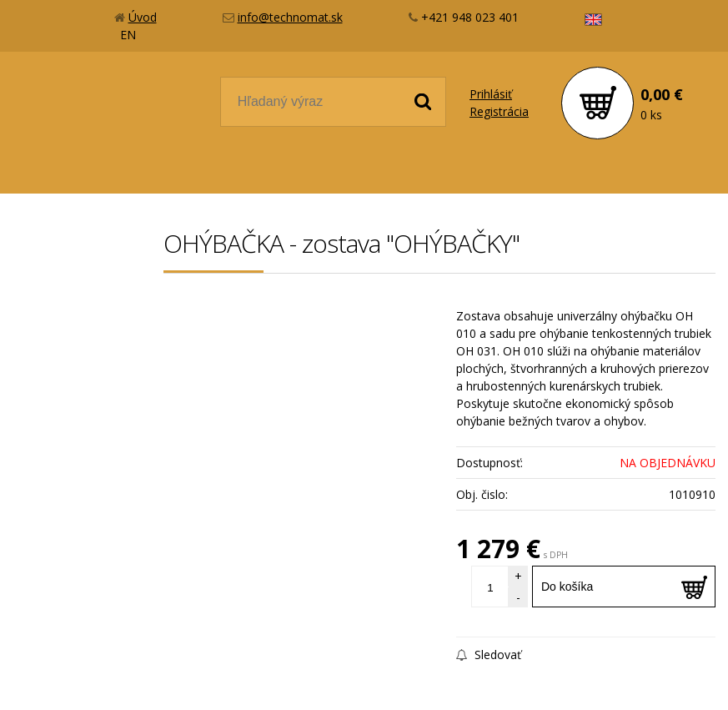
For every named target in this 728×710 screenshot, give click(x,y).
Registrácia (499, 111)
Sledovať (489, 655)
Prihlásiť (491, 94)
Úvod (143, 17)
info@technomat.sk (290, 17)
